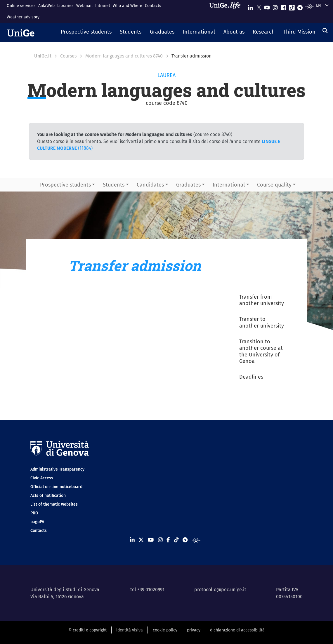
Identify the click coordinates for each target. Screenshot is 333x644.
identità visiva (130, 630)
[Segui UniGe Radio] (309, 6)
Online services (21, 6)
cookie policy (165, 630)
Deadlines (251, 377)
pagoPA (37, 522)
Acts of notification (48, 496)
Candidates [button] (150, 185)
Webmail (84, 6)
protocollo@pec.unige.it (220, 590)
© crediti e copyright (87, 630)
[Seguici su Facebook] (284, 6)
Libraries (65, 6)
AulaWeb (46, 6)
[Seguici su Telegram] (300, 6)
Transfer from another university (262, 300)
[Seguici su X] (259, 6)
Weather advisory (23, 17)
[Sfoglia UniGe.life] (227, 11)
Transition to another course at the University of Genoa (261, 351)
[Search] (325, 31)
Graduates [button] (188, 185)
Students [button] (114, 185)
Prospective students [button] (65, 185)
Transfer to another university (262, 322)
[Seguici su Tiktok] (292, 6)
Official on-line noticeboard (56, 487)
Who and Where (128, 6)
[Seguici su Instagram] (275, 6)
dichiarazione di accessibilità (237, 630)
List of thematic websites (54, 504)
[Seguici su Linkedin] (250, 6)
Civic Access (42, 478)
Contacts (153, 6)
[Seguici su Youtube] (267, 6)
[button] (86, 32)
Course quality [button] (274, 185)
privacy (194, 630)
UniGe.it (43, 56)
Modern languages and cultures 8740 (124, 56)
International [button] (229, 185)
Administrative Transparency (57, 469)
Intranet (103, 6)
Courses (68, 56)
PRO (34, 513)
